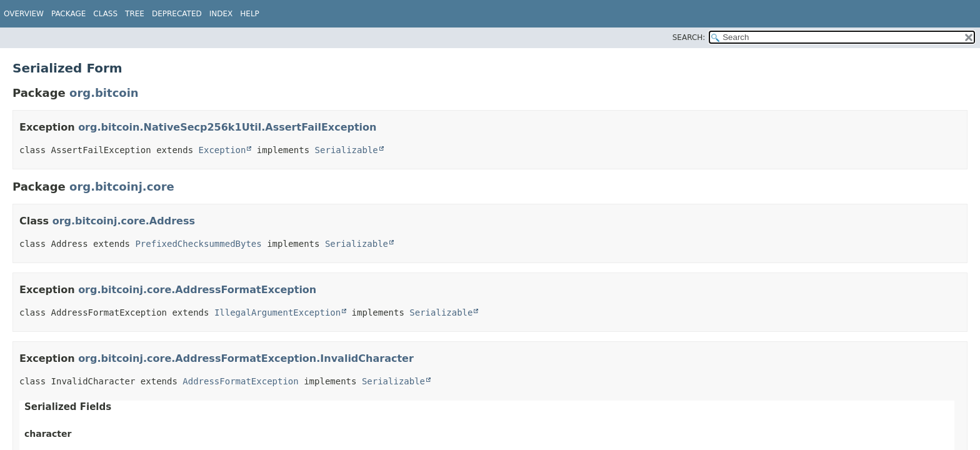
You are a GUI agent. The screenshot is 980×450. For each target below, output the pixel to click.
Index (221, 14)
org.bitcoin (104, 93)
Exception (222, 150)
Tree (135, 14)
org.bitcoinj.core (122, 187)
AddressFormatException (240, 381)
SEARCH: (689, 37)
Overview (24, 14)
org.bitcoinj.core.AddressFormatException (197, 290)
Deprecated (177, 14)
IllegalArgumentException (277, 312)
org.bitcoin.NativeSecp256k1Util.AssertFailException (227, 127)
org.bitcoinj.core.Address (124, 221)
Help (250, 14)
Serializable (347, 150)
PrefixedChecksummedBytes (198, 244)
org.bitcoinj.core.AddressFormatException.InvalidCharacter (246, 358)
